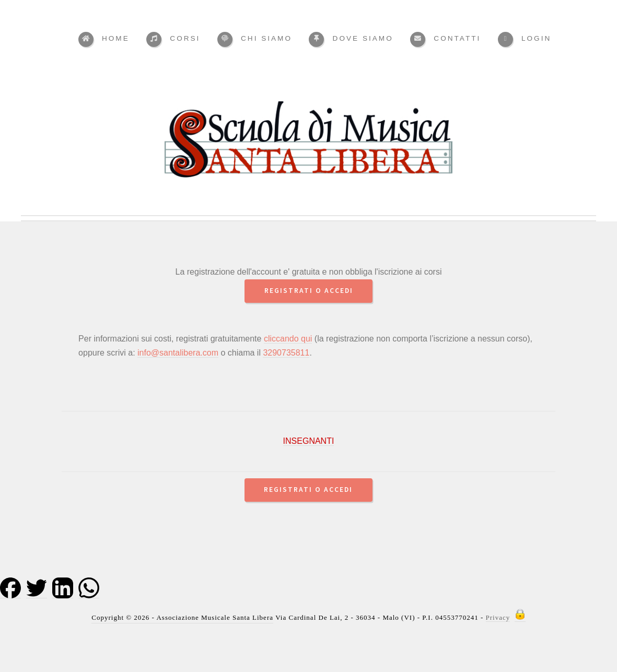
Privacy (498, 617)
